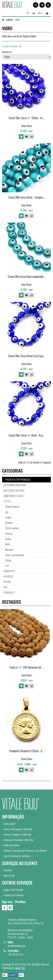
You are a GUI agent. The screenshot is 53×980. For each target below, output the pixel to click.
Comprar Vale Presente (13, 890)
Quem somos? (10, 824)
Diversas (9, 533)
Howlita (8, 539)
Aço (7, 512)
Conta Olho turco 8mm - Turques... (26, 197)
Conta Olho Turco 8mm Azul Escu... (26, 356)
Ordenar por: (7, 52)
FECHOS (7, 582)
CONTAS (10, 20)
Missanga (9, 550)
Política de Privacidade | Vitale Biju (18, 840)
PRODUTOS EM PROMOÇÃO (18, 480)
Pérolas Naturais (12, 507)
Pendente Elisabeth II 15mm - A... (27, 751)
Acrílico (8, 517)
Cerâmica (9, 523)
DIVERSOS (8, 576)
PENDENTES (9, 592)
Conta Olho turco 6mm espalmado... (26, 276)
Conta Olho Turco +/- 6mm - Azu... (27, 435)
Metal (7, 544)
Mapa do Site (9, 875)
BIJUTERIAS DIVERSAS (14, 490)
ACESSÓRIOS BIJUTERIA (14, 485)
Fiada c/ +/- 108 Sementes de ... (27, 667)
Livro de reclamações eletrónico (17, 856)
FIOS (5, 587)
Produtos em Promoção (14, 895)
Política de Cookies (12, 845)
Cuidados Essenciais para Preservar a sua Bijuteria (25, 851)
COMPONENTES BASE (13, 496)
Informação (13, 817)
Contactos (8, 870)
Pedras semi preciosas (15, 555)
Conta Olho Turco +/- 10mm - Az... (27, 118)
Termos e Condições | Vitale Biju (17, 834)
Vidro (17, 20)
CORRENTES (9, 571)
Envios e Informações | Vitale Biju (18, 829)
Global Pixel (20, 968)
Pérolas (8, 560)
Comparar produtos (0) (12, 46)
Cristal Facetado (12, 528)
